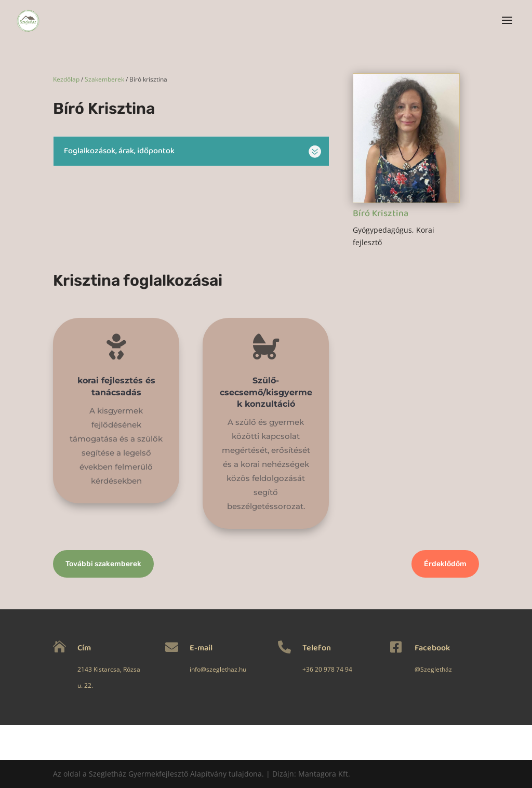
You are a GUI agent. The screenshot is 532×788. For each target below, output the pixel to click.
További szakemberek (103, 564)
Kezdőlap (66, 79)
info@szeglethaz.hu (205, 669)
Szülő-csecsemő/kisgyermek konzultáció (266, 396)
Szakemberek (104, 79)
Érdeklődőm (445, 564)
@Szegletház (392, 669)
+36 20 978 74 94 (302, 669)
